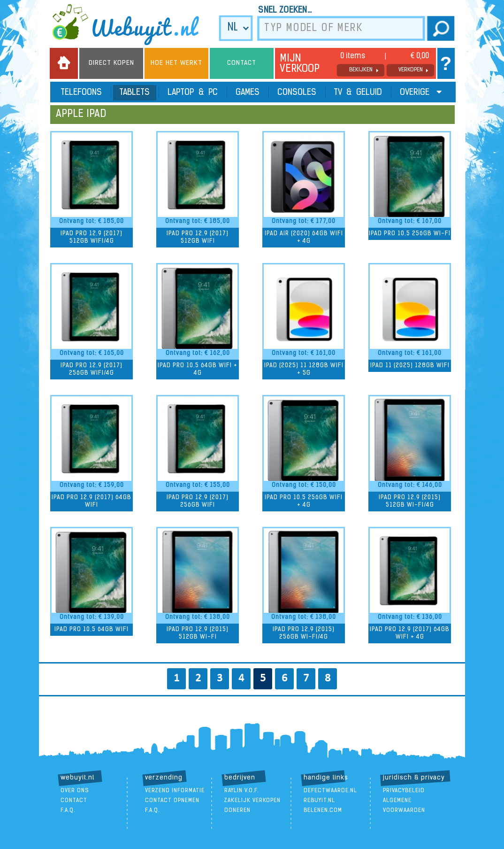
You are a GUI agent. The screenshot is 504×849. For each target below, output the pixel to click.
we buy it (132, 24)
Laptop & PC (193, 93)
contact (74, 801)
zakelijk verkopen (252, 801)
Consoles (297, 93)
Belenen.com (323, 810)
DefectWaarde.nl (330, 791)
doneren (237, 810)
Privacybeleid (404, 791)
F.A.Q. (68, 810)
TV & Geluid (358, 93)
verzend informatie (175, 791)
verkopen (411, 70)
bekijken (361, 70)
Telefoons (81, 93)
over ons (75, 791)
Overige (421, 92)
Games (248, 93)
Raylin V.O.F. (241, 791)
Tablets (135, 93)
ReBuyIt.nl (319, 801)
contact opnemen (172, 801)
